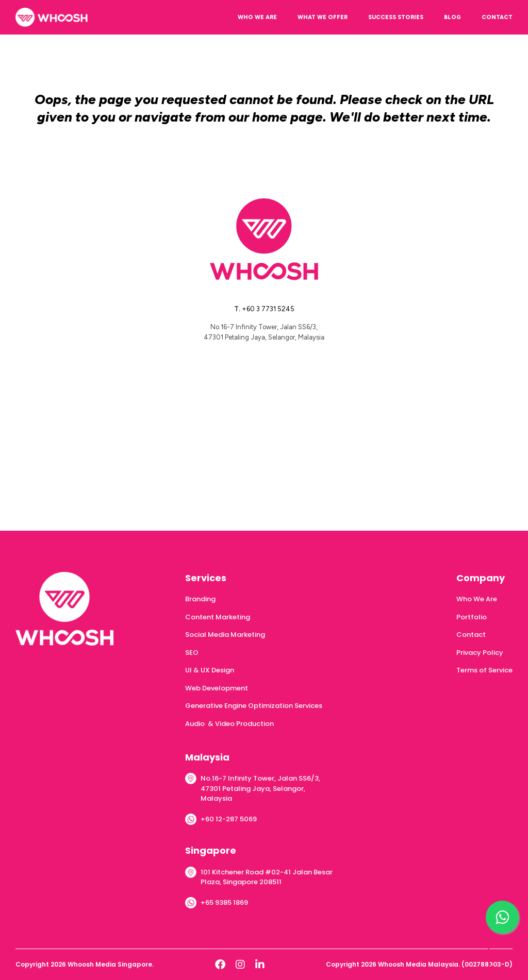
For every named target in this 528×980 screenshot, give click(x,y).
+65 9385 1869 (224, 902)
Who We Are (477, 599)
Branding (200, 599)
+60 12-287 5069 (229, 819)
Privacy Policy (480, 653)
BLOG (452, 17)
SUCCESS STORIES (396, 17)
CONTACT (497, 17)
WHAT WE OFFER (323, 17)
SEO (192, 653)
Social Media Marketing (225, 635)
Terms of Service (484, 670)
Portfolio (472, 617)
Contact (471, 635)
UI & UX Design (210, 670)
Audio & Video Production (229, 724)
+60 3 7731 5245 (268, 309)
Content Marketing (218, 617)
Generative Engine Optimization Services (254, 706)
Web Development (217, 688)
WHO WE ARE (257, 17)
